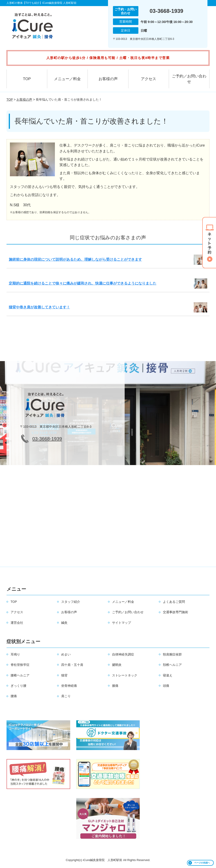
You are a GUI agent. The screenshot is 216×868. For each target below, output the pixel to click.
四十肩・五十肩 (72, 665)
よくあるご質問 (174, 602)
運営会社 (17, 623)
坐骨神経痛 (69, 686)
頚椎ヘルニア (172, 665)
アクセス (148, 79)
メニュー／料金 (67, 79)
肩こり (66, 696)
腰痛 (14, 696)
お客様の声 (108, 79)
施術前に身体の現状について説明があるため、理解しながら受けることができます (75, 259)
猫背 (64, 675)
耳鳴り (15, 654)
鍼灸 (64, 623)
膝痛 (115, 686)
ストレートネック (125, 675)
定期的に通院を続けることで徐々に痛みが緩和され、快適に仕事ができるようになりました (83, 283)
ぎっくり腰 (18, 686)
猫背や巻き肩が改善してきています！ (39, 307)
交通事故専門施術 (175, 612)
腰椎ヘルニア (20, 675)
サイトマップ (121, 623)
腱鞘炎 (117, 665)
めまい (66, 654)
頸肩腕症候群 (172, 654)
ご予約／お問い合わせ (189, 79)
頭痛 (166, 686)
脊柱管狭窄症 (20, 665)
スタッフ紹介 (71, 602)
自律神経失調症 (123, 654)
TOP (27, 79)
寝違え (168, 675)
